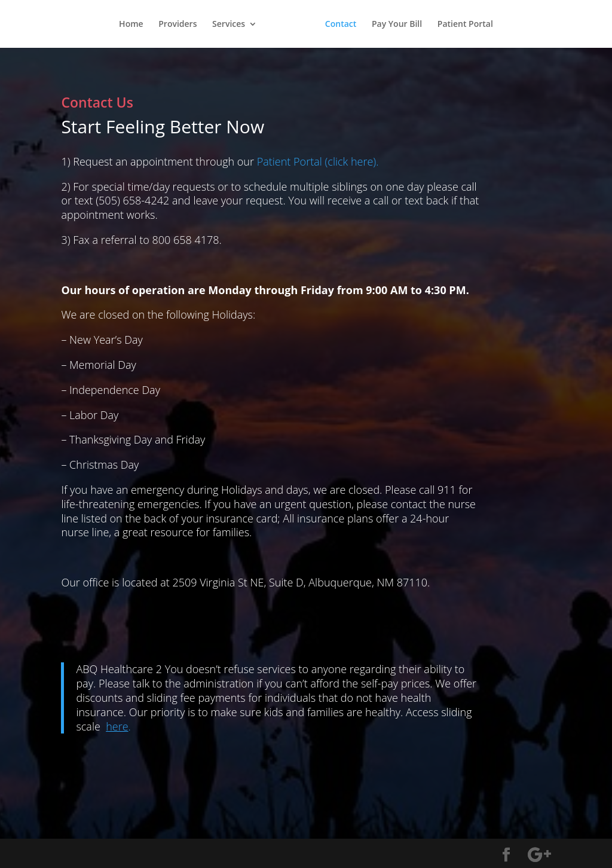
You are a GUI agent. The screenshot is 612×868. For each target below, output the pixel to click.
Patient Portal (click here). (318, 161)
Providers (178, 25)
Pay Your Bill (397, 25)
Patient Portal (465, 25)
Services (229, 25)
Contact (341, 25)
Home (131, 25)
